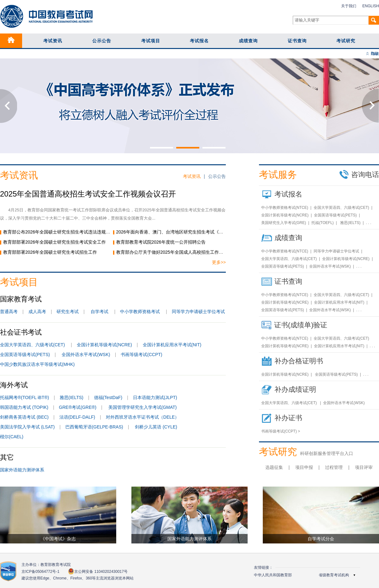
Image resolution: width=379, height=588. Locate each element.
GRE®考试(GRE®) (78, 407)
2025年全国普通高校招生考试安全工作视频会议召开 (88, 194)
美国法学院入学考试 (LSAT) (27, 427)
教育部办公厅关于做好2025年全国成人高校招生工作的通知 (174, 252)
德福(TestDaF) (108, 397)
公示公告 (102, 41)
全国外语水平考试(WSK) (86, 355)
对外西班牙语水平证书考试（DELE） (143, 417)
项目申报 (304, 467)
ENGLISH (371, 6)
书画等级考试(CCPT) (141, 355)
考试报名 (199, 41)
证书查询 (297, 41)
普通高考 (9, 312)
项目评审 (364, 467)
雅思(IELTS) (72, 397)
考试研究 (346, 41)
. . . (369, 223)
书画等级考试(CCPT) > (281, 431)
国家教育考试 (21, 299)
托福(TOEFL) (322, 223)
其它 (7, 457)
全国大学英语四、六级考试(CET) (33, 345)
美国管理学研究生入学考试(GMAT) (143, 407)
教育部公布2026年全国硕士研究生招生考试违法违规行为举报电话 (68, 232)
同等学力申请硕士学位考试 (198, 312)
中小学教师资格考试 (140, 312)
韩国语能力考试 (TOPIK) (24, 407)
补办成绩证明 (295, 389)
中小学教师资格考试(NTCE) (285, 208)
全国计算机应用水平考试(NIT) (172, 345)
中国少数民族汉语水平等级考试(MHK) (37, 364)
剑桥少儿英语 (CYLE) (156, 427)
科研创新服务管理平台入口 (327, 453)
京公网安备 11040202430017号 (98, 571)
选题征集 (274, 467)
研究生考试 (68, 312)
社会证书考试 (21, 332)
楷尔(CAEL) (12, 437)
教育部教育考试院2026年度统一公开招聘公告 (161, 242)
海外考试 (14, 385)
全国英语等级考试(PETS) (25, 355)
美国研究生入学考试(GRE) (284, 223)
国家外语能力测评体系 (22, 470)
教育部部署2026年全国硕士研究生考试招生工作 (54, 252)
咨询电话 (359, 174)
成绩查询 (248, 41)
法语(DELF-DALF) (77, 417)
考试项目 (151, 41)
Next (370, 106)
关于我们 (349, 6)
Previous (9, 106)
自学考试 (99, 312)
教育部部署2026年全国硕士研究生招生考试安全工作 (54, 242)
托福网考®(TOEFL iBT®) (24, 397)
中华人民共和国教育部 (273, 575)
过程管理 (334, 467)
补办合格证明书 (299, 361)
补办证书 (288, 418)
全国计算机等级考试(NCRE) (104, 345)
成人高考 (37, 312)
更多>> (219, 262)
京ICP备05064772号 (40, 572)
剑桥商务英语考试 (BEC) (24, 417)
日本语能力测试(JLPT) (155, 397)
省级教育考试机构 (334, 575)
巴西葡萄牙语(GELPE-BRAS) (94, 427)
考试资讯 (53, 41)
